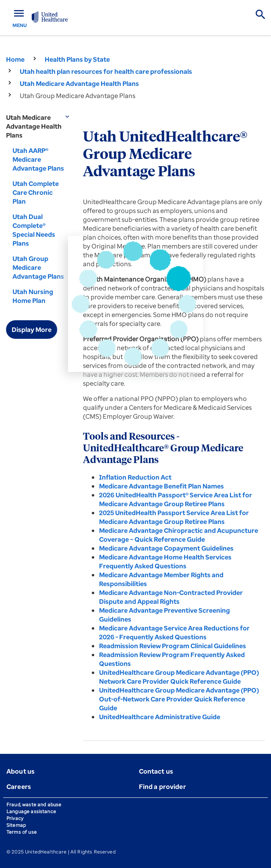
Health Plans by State (77, 59)
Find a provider (162, 787)
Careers (19, 787)
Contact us (156, 771)
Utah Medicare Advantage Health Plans (79, 83)
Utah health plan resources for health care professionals (106, 71)
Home (15, 59)
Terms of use (22, 832)
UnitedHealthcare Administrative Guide (160, 717)
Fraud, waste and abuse (34, 804)
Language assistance (31, 811)
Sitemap (16, 825)
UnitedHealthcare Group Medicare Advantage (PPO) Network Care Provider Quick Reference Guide (179, 677)
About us (21, 771)
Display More (32, 330)
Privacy (15, 818)
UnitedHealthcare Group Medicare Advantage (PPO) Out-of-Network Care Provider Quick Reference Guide (179, 699)
